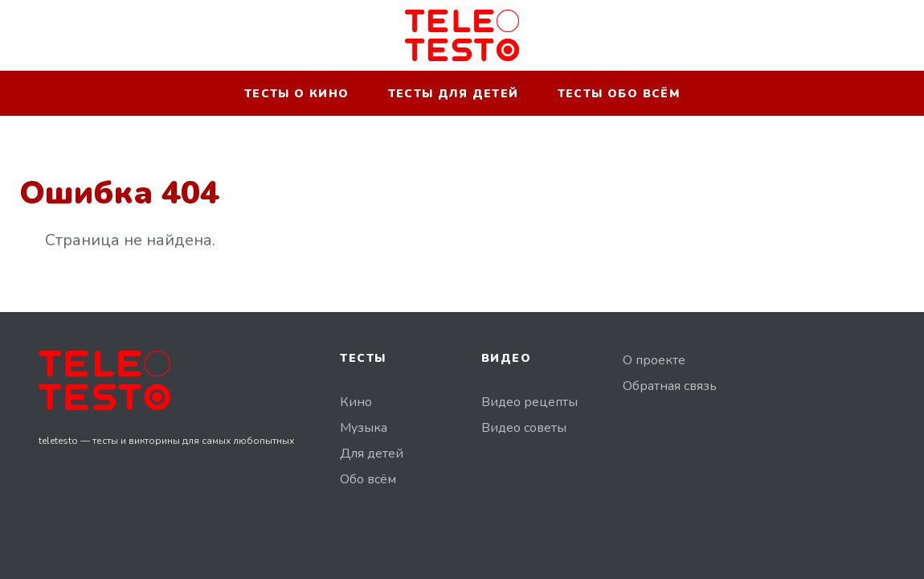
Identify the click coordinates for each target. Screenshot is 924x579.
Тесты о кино (297, 94)
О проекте (654, 360)
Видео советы (524, 428)
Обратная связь (670, 386)
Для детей (372, 454)
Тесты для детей (454, 94)
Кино (356, 402)
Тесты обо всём (619, 94)
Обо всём (368, 479)
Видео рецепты (529, 402)
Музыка (364, 428)
